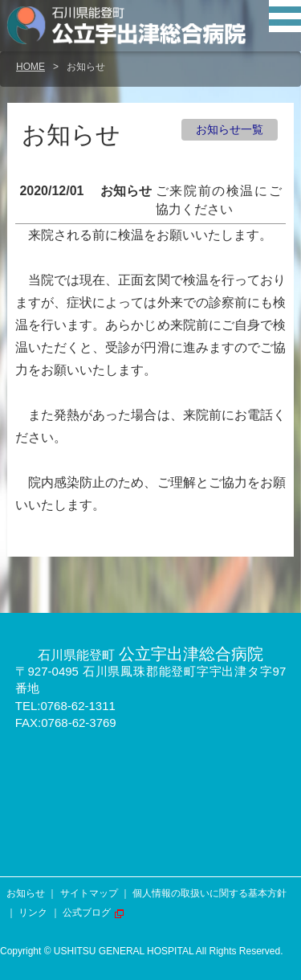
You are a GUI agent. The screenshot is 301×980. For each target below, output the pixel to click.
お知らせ (26, 893)
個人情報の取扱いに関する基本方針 (209, 893)
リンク (33, 913)
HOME (31, 67)
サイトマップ (89, 893)
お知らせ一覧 (230, 129)
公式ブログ (87, 913)
